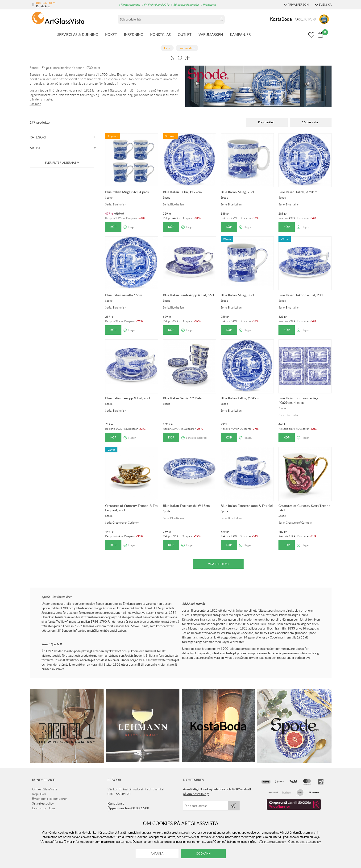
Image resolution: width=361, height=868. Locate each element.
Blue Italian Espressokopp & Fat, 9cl (247, 506)
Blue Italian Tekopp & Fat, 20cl (301, 295)
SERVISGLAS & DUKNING (78, 34)
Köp (113, 227)
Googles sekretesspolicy (305, 842)
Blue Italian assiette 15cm (124, 295)
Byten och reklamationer (50, 799)
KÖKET (111, 34)
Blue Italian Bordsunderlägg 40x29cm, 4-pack (298, 400)
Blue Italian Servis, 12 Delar (183, 398)
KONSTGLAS (160, 34)
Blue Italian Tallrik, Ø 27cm (182, 192)
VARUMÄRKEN (211, 34)
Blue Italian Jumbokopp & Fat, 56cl (188, 295)
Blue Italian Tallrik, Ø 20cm (240, 398)
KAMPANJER (240, 34)
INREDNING (134, 34)
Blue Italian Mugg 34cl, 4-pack (127, 192)
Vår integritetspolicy (272, 842)
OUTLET (185, 34)
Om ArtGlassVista (45, 789)
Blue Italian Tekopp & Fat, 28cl (127, 398)
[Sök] (168, 19)
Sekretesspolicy (43, 803)
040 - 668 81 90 (46, 3)
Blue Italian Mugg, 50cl (237, 295)
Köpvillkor (39, 794)
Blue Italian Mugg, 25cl (237, 192)
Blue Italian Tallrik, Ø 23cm (298, 192)
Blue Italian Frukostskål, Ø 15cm (186, 506)
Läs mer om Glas (44, 808)
